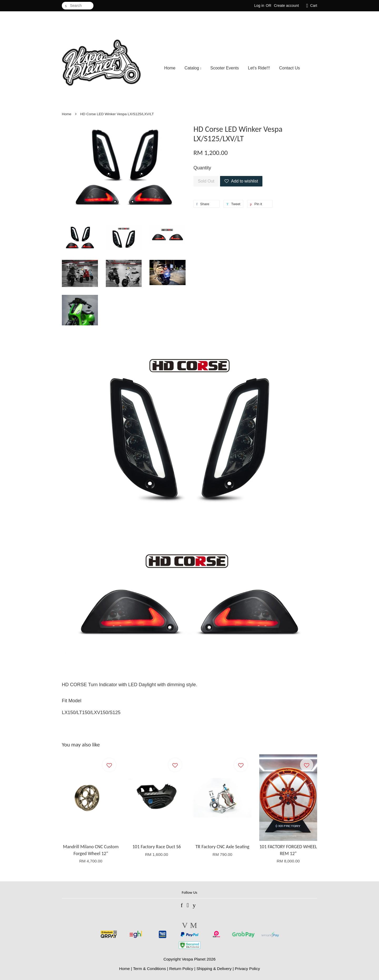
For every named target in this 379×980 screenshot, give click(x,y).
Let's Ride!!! (259, 68)
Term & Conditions (149, 969)
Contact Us (289, 68)
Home (170, 68)
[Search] (78, 6)
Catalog (193, 68)
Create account (286, 6)
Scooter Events (225, 68)
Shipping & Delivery (214, 969)
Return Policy (181, 969)
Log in (259, 6)
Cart (314, 6)
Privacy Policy (247, 969)
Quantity (202, 168)
